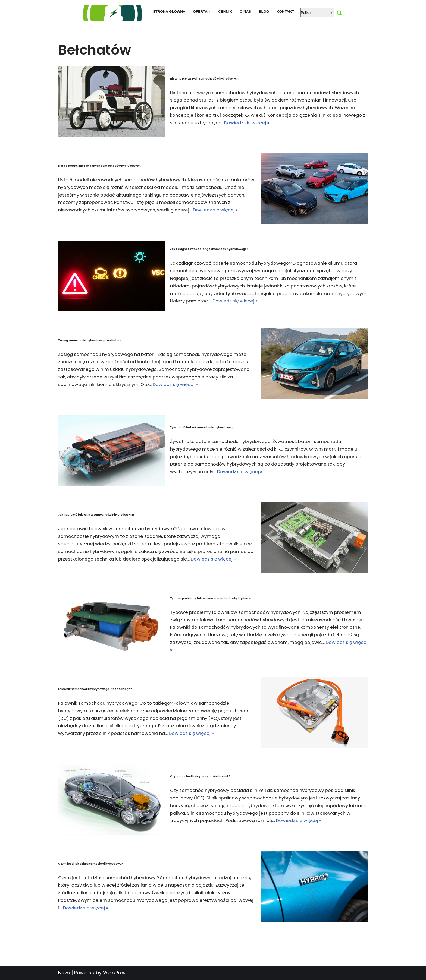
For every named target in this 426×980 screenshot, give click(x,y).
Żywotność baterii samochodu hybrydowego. (203, 427)
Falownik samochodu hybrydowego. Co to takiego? (95, 688)
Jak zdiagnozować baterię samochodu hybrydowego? (209, 248)
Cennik (225, 11)
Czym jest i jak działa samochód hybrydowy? (90, 863)
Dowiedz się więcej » (327, 124)
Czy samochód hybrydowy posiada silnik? (200, 776)
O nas (246, 11)
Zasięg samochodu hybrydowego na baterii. (90, 339)
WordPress (115, 973)
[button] (210, 11)
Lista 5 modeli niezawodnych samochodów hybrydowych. (100, 161)
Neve (64, 973)
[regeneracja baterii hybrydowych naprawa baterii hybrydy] (111, 13)
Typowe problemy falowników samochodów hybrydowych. (212, 597)
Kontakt (286, 11)
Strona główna (168, 11)
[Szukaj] (341, 13)
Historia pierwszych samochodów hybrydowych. (205, 78)
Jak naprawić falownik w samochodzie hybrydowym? (96, 510)
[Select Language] (319, 13)
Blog (264, 11)
